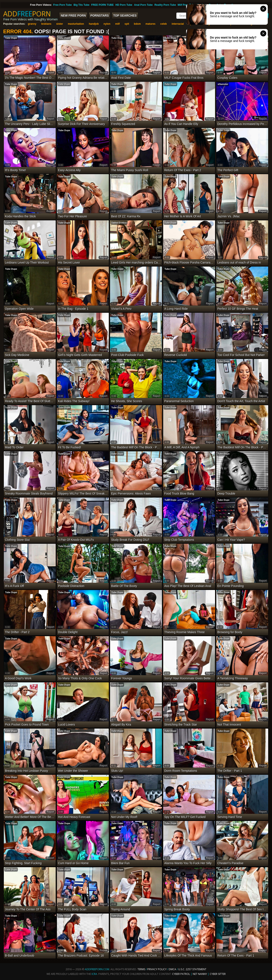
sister (59, 24)
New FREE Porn (73, 16)
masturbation (76, 24)
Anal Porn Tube (143, 5)
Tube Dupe (11, 38)
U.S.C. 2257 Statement (192, 969)
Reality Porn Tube (165, 5)
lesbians (46, 24)
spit (127, 24)
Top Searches (125, 16)
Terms (141, 969)
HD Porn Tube (124, 5)
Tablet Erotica (119, 223)
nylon (107, 24)
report (50, 73)
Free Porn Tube (63, 5)
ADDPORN (27, 14)
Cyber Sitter (218, 974)
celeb (164, 24)
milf (117, 24)
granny (32, 24)
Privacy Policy (157, 969)
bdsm (137, 24)
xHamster (223, 84)
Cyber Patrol (181, 974)
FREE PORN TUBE (102, 5)
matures (151, 24)
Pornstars (100, 16)
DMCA (172, 969)
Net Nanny (200, 974)
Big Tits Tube (81, 5)
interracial (178, 24)
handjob (94, 24)
